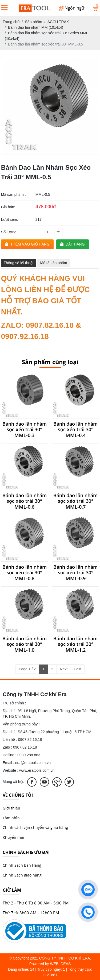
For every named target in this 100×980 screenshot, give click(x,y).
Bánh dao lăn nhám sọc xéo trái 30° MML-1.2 (75, 644)
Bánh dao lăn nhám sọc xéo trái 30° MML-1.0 (25, 644)
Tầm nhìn (11, 818)
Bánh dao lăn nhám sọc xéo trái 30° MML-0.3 (25, 430)
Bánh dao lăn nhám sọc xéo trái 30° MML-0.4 (75, 430)
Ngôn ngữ (73, 8)
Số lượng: (9, 232)
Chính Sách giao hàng (22, 875)
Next (64, 669)
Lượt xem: (10, 219)
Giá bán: (8, 207)
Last (78, 669)
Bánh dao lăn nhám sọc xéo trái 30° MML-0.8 (25, 573)
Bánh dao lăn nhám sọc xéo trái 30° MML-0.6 (25, 501)
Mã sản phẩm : (13, 194)
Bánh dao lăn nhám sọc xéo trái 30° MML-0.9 (75, 573)
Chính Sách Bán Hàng (22, 865)
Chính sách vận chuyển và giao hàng (35, 827)
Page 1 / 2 (27, 669)
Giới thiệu (11, 808)
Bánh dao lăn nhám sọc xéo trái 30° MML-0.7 (75, 501)
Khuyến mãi (13, 837)
